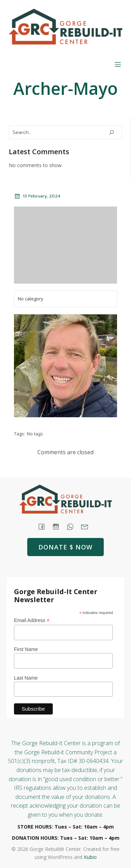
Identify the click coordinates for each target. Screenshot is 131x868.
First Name (26, 649)
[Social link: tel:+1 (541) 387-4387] (73, 526)
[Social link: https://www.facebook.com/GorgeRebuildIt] (44, 526)
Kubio (90, 857)
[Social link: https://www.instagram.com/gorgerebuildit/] (59, 526)
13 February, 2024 (37, 196)
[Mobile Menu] (118, 64)
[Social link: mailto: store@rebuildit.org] (87, 526)
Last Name (26, 678)
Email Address (32, 620)
